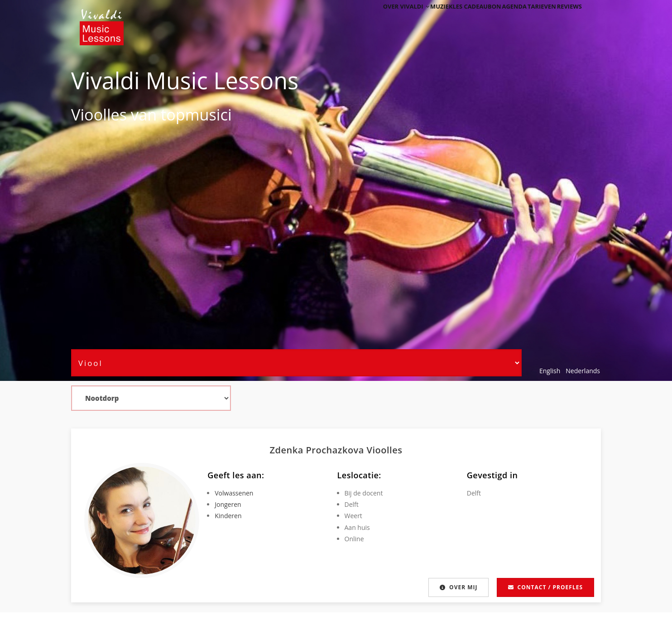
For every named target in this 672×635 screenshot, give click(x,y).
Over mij (458, 587)
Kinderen (228, 516)
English (550, 371)
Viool (89, 114)
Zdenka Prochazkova (318, 450)
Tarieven (531, 19)
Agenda (496, 19)
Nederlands (583, 371)
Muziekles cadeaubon (442, 19)
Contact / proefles (545, 587)
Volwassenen (234, 493)
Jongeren (228, 504)
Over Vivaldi (377, 19)
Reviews (566, 19)
